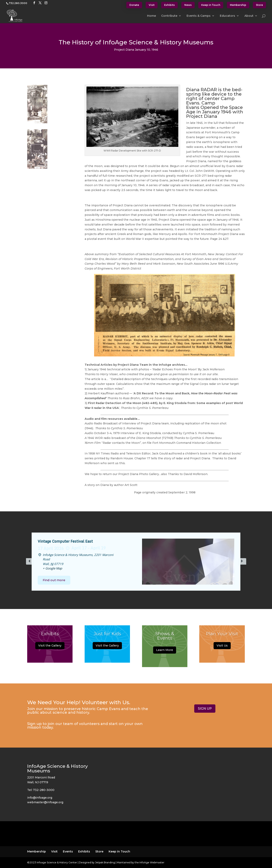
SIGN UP (205, 709)
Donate (134, 5)
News (188, 5)
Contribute (169, 16)
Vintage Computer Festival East (65, 541)
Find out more (54, 580)
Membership (238, 5)
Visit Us (222, 646)
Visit (152, 5)
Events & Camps (199, 16)
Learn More (165, 650)
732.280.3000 (18, 3)
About (249, 16)
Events (68, 851)
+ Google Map (52, 568)
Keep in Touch (211, 5)
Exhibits (169, 5)
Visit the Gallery (50, 646)
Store (259, 5)
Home (152, 16)
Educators (227, 16)
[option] (136, 562)
